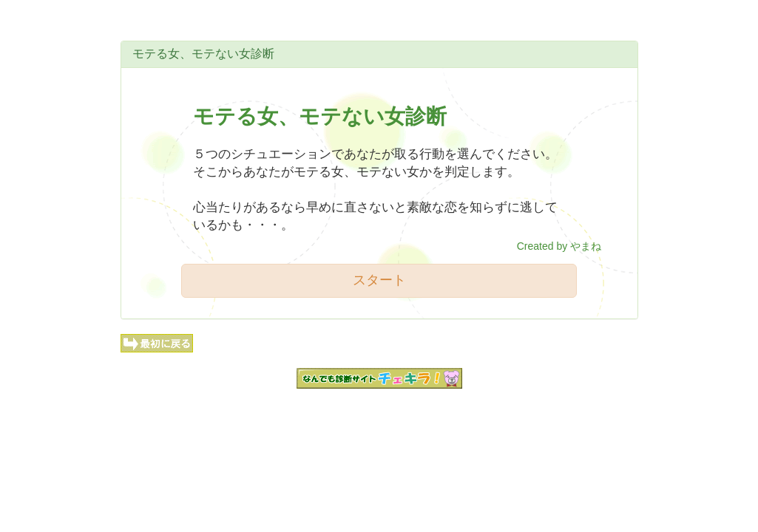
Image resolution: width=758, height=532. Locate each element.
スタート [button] (379, 280)
